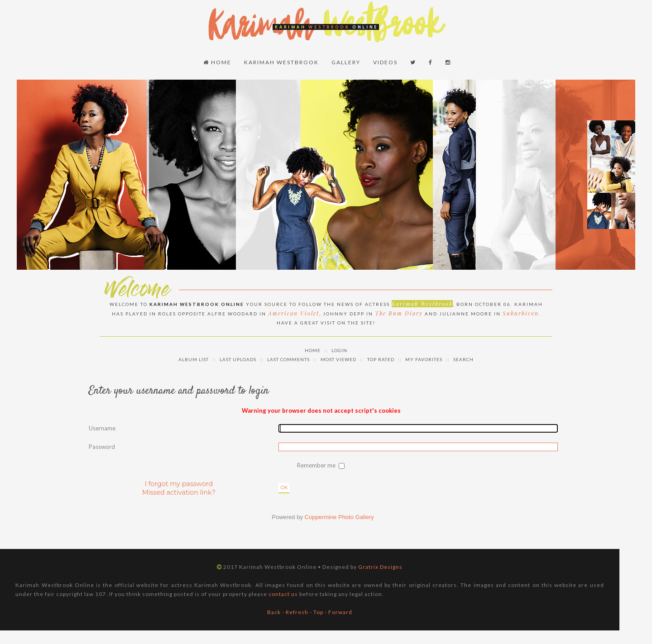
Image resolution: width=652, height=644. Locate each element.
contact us (283, 594)
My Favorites (424, 359)
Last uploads (238, 359)
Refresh (297, 612)
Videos (385, 62)
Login (339, 350)
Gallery (346, 62)
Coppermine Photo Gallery (339, 517)
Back (274, 612)
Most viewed (338, 359)
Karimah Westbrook (281, 62)
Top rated (381, 359)
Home (217, 62)
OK (284, 488)
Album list (194, 359)
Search (463, 359)
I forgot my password (179, 484)
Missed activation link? (179, 492)
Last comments (288, 359)
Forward (340, 612)
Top (318, 612)
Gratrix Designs (380, 567)
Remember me (317, 465)
